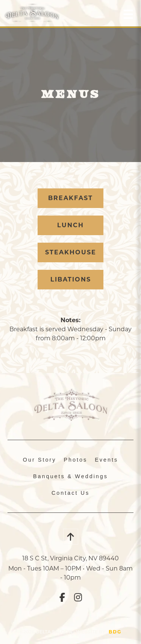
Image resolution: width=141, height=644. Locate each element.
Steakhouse (71, 252)
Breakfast (70, 198)
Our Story (40, 460)
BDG (115, 632)
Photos (75, 460)
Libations (71, 279)
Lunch (70, 225)
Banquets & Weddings (70, 476)
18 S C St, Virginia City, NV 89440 (70, 558)
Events (106, 460)
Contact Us (70, 493)
